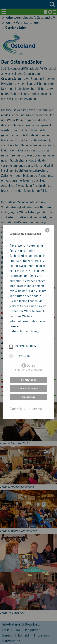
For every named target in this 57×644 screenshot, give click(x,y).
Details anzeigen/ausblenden (28, 366)
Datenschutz (18, 409)
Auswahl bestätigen (29, 388)
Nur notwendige (28, 380)
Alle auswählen (28, 397)
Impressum (36, 409)
